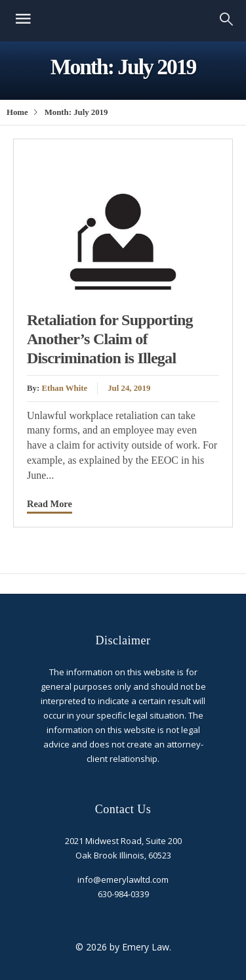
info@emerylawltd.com (123, 880)
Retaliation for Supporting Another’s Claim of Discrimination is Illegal (110, 339)
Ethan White (64, 388)
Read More (50, 504)
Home (17, 112)
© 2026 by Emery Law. (123, 947)
